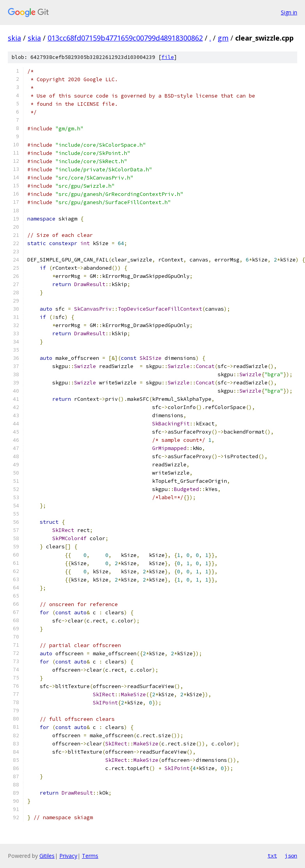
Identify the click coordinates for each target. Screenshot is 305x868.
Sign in (289, 12)
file (168, 57)
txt (272, 856)
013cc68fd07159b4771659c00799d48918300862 (125, 38)
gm (223, 38)
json (291, 856)
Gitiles (47, 856)
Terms (90, 856)
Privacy (68, 856)
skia (14, 38)
